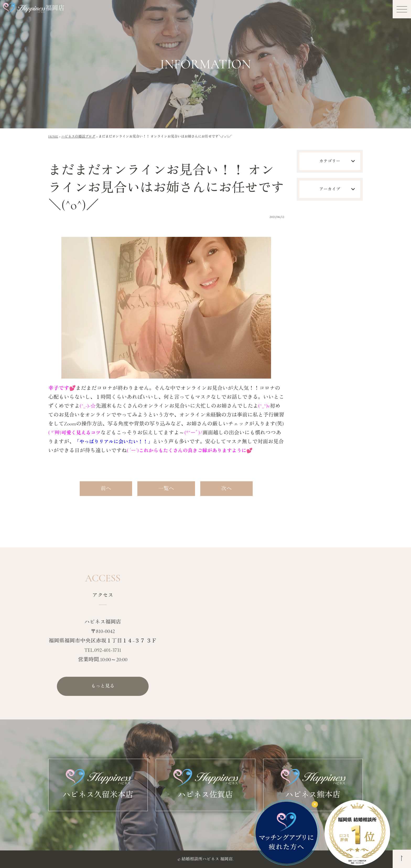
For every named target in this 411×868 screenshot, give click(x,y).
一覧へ (166, 489)
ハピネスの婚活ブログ (78, 137)
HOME (53, 137)
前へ (106, 489)
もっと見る (103, 686)
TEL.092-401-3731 (103, 650)
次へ (226, 489)
